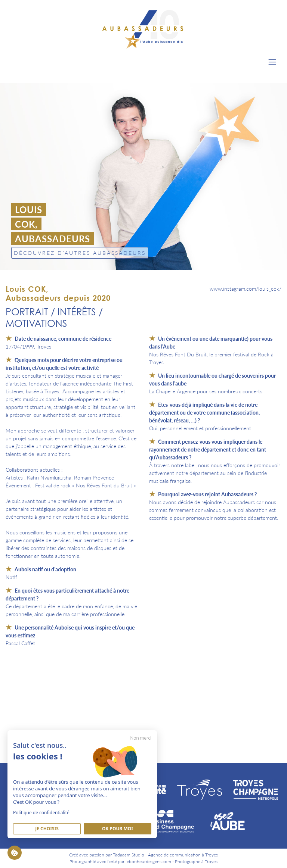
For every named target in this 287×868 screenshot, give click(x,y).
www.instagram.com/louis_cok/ (246, 288)
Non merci (141, 738)
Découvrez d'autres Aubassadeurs (80, 253)
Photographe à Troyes (196, 861)
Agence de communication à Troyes (183, 855)
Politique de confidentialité (41, 813)
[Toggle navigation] (272, 62)
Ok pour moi (118, 829)
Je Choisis (47, 829)
